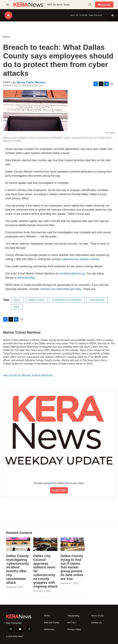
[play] (8, 15)
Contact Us (96, 623)
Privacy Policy (74, 630)
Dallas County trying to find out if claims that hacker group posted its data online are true (72, 567)
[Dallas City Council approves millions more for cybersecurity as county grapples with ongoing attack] (45, 544)
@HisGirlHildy (26, 278)
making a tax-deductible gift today (61, 289)
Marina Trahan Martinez (31, 82)
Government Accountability (67, 300)
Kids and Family (52, 623)
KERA (47, 616)
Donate (106, 5)
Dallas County (36, 300)
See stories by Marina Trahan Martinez (28, 375)
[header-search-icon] (90, 5)
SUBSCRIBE (59, 490)
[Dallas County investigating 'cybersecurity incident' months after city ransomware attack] (18, 544)
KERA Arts (49, 630)
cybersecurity (97, 300)
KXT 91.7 (72, 623)
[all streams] (113, 15)
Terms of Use (97, 616)
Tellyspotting (74, 616)
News (6, 37)
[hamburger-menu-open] (8, 5)
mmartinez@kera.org (72, 274)
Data (17, 307)
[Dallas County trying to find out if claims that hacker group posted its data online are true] (73, 544)
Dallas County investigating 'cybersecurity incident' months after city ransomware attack (18, 569)
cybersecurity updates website (81, 259)
